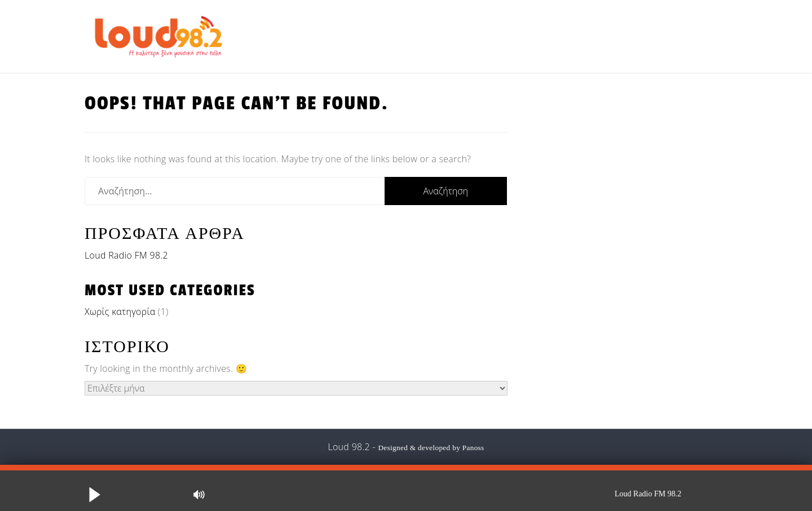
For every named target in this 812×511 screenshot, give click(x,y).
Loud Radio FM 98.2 (126, 255)
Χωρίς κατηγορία (120, 312)
